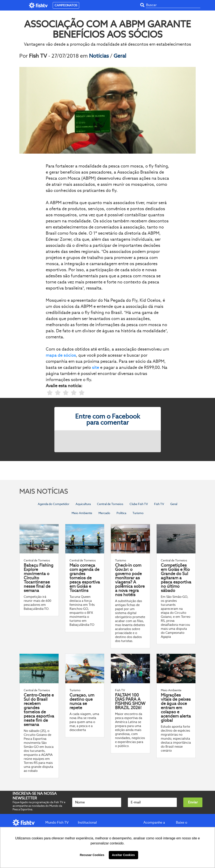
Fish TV (159, 504)
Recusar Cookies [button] (92, 855)
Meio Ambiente (82, 513)
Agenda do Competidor (54, 504)
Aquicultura (83, 504)
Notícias (100, 56)
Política (121, 513)
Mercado (104, 513)
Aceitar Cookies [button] (123, 855)
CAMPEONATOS (66, 5)
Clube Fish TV (139, 504)
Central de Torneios (110, 504)
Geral (120, 56)
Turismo (138, 513)
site (96, 367)
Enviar (193, 802)
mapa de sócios (61, 355)
